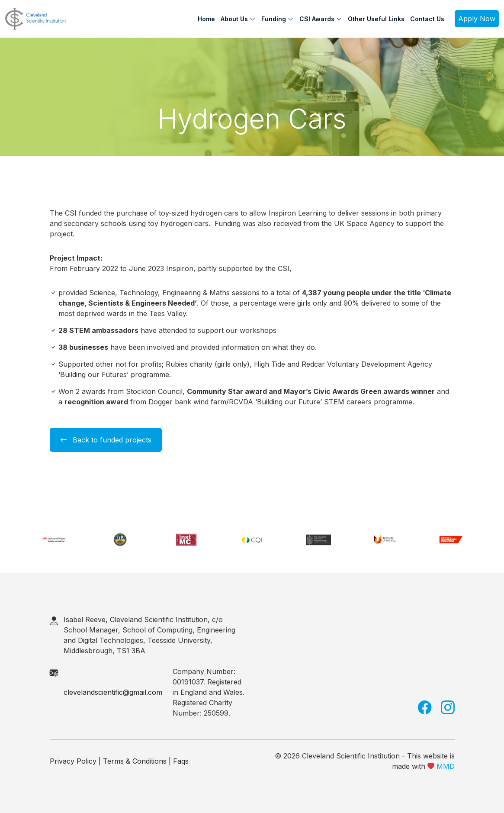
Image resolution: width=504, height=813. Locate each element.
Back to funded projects (106, 440)
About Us (238, 19)
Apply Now (477, 19)
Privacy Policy (73, 761)
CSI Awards (321, 19)
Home (206, 19)
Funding (278, 19)
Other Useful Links (376, 19)
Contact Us (427, 19)
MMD (446, 766)
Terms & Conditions (135, 761)
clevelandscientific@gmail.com (113, 692)
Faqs (181, 761)
